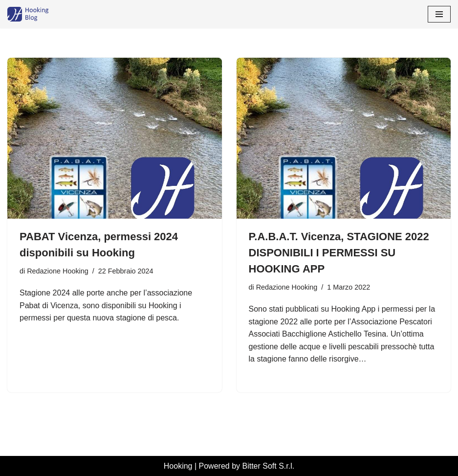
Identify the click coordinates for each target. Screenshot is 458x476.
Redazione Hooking (58, 271)
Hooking (178, 466)
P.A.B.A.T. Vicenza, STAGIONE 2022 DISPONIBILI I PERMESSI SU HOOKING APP (339, 253)
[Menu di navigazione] (439, 14)
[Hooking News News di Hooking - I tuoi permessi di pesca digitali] (37, 14)
